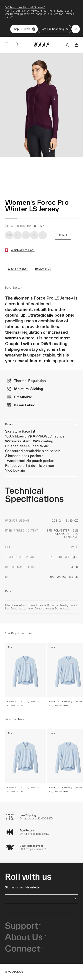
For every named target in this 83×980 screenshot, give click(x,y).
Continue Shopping (55, 29)
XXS (9, 235)
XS (18, 235)
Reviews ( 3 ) (43, 269)
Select (63, 235)
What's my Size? (18, 269)
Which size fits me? (23, 250)
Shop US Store (24, 29)
